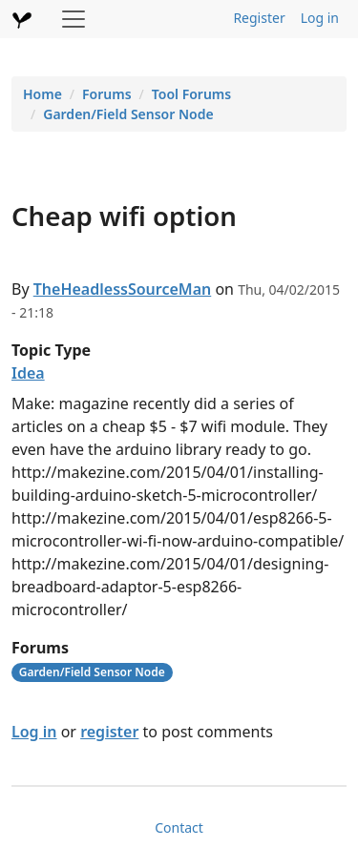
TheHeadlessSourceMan (123, 289)
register (109, 732)
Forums (107, 94)
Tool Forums (191, 94)
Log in (320, 18)
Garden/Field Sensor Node (128, 114)
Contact (179, 827)
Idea (28, 373)
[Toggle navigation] (74, 19)
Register (259, 18)
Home (42, 94)
